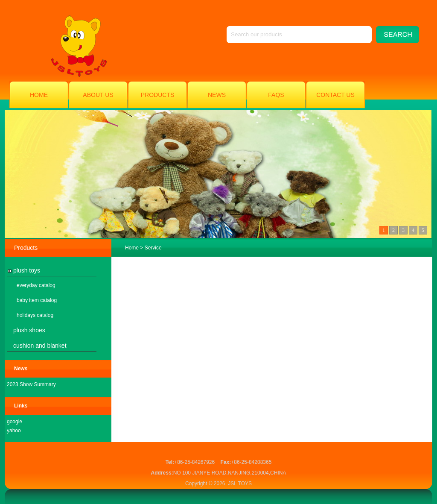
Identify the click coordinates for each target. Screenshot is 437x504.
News (217, 95)
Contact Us (335, 95)
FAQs (276, 95)
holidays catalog (35, 315)
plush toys (27, 270)
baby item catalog (37, 300)
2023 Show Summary (31, 384)
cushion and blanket (40, 346)
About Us (98, 95)
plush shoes (29, 330)
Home (39, 95)
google (15, 422)
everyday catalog (36, 285)
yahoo (14, 431)
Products (158, 95)
